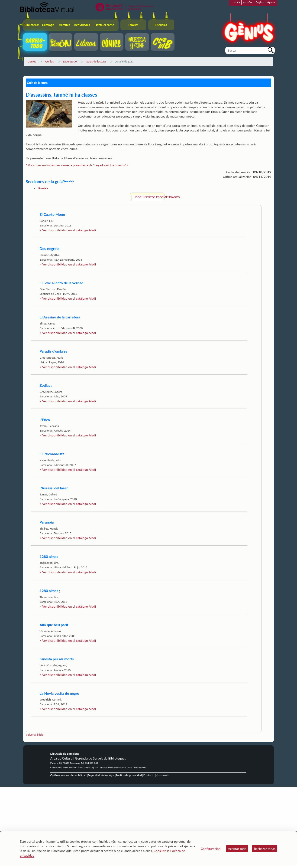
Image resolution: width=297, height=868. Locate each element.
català (236, 2)
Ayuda (271, 2)
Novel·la (43, 188)
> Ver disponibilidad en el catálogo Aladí (68, 230)
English (260, 2)
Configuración (211, 849)
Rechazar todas (265, 849)
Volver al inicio (35, 735)
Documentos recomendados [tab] (149, 197)
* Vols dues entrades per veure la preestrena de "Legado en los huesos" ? (77, 165)
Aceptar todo (237, 849)
